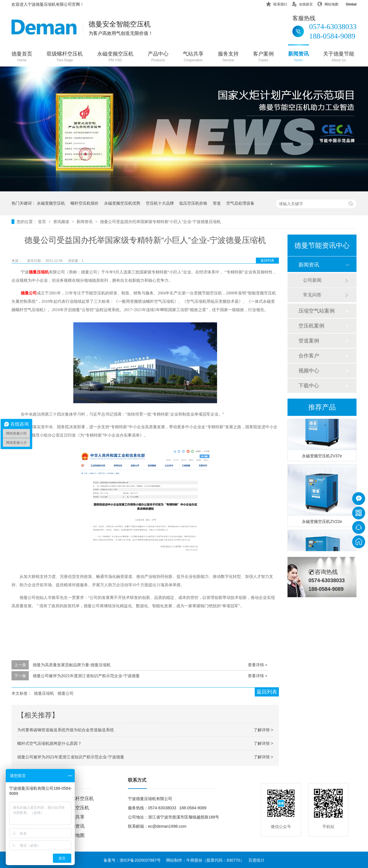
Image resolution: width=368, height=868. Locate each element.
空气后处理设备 (240, 203)
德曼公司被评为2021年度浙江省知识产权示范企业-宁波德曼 (86, 676)
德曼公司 (29, 293)
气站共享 (193, 57)
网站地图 (328, 3)
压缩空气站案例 (317, 311)
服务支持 (228, 57)
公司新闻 (312, 280)
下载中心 (309, 386)
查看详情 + (258, 665)
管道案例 (309, 341)
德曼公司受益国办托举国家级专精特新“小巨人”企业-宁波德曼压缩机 (160, 222)
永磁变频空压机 (115, 57)
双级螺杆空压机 (65, 57)
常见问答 (312, 295)
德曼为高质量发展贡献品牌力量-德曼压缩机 (72, 665)
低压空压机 (78, 808)
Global (347, 3)
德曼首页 (22, 57)
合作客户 (309, 356)
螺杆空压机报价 (85, 203)
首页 (43, 222)
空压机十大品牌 (160, 203)
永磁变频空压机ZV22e (322, 522)
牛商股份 (194, 860)
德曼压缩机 (39, 272)
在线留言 (302, 3)
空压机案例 (311, 326)
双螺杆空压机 (80, 798)
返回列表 (267, 260)
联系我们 (277, 3)
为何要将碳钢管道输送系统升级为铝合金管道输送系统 (66, 730)
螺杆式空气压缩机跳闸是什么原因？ (49, 743)
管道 (217, 203)
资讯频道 (62, 222)
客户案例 (263, 57)
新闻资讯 (298, 57)
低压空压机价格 (193, 203)
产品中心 (158, 57)
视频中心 (309, 371)
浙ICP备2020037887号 (140, 860)
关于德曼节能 (339, 57)
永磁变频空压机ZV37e (322, 457)
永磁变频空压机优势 (122, 203)
